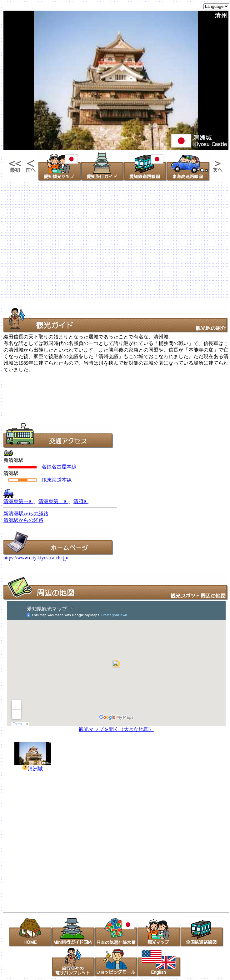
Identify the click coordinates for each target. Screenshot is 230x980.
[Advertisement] (59, 240)
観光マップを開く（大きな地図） (116, 729)
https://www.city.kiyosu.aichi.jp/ (36, 558)
